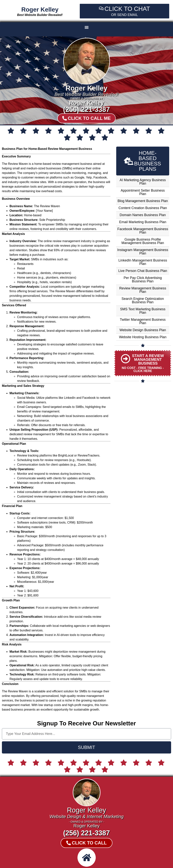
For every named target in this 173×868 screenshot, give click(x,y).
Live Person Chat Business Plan (143, 271)
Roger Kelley (40, 9)
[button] (86, 27)
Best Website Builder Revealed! (40, 15)
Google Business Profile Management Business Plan (143, 241)
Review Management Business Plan (143, 290)
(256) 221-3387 (86, 109)
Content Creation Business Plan (143, 208)
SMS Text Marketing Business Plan (143, 311)
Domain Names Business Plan (143, 215)
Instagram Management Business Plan (143, 252)
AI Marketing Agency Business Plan (143, 182)
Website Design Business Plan (143, 330)
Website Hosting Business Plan (143, 337)
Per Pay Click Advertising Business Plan (143, 280)
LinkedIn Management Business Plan (143, 262)
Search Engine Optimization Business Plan (143, 300)
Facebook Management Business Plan (143, 231)
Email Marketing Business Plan (143, 222)
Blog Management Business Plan (143, 201)
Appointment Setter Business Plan (143, 192)
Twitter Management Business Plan (143, 321)
